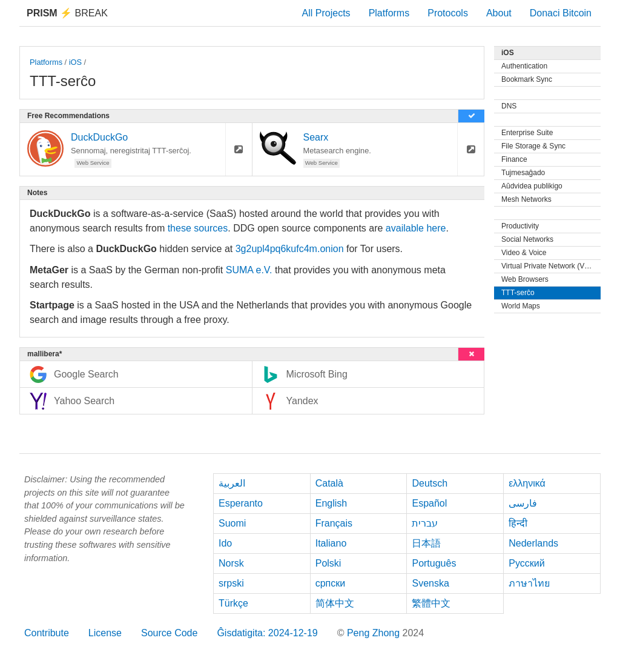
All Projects (326, 13)
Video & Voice (524, 253)
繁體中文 (431, 603)
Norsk (231, 563)
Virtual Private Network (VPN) (549, 266)
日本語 (426, 543)
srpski (231, 583)
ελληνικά (527, 483)
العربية (232, 483)
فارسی (523, 503)
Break (67, 13)
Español (429, 503)
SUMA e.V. (249, 270)
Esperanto (241, 503)
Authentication (524, 66)
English (331, 503)
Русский (526, 563)
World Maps (521, 306)
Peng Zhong (375, 633)
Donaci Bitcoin (561, 13)
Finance (514, 159)
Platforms (389, 13)
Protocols (448, 13)
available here (416, 228)
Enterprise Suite (527, 133)
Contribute (47, 633)
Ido (225, 543)
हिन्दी (518, 523)
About (499, 13)
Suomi (232, 523)
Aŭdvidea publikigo (532, 186)
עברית (425, 523)
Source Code (169, 633)
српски (331, 583)
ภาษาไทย (529, 583)
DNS (509, 106)
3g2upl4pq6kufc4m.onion (290, 249)
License (105, 633)
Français (334, 523)
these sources (198, 228)
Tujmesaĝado (523, 173)
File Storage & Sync (533, 146)
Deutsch (430, 483)
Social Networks (527, 239)
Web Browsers (525, 279)
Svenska (430, 583)
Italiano (331, 543)
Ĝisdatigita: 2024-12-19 (267, 633)
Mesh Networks (526, 199)
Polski (328, 563)
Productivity (520, 226)
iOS (75, 62)
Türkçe (233, 603)
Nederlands (533, 543)
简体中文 (335, 603)
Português (434, 563)
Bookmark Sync (527, 79)
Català (329, 483)
